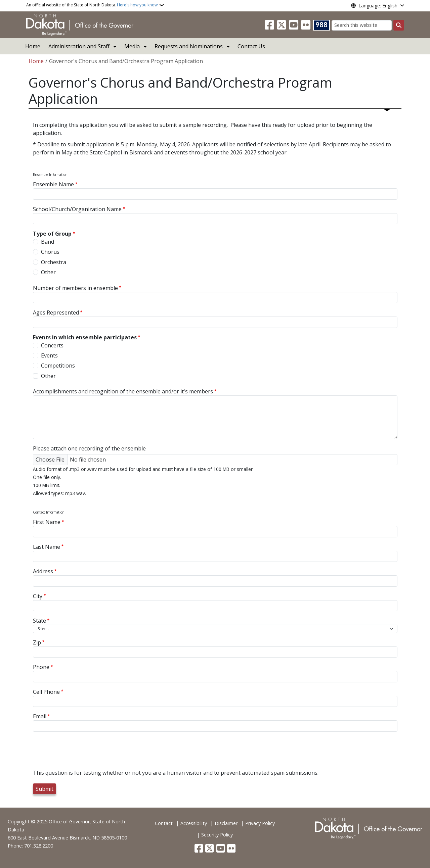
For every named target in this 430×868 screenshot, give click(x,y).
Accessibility (194, 823)
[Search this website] (362, 25)
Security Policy (217, 835)
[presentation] (84, 756)
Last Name (47, 547)
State (39, 621)
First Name (47, 522)
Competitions (58, 366)
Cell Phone (46, 692)
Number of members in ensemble (75, 288)
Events (49, 355)
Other (48, 272)
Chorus (50, 252)
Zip (37, 642)
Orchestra (54, 262)
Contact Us (251, 46)
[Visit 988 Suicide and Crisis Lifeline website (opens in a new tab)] (321, 25)
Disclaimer (226, 823)
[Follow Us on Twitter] (282, 25)
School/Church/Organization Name (77, 209)
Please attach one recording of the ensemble (89, 448)
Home (33, 46)
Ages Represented (56, 312)
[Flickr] (306, 25)
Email (40, 716)
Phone (41, 667)
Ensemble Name (53, 184)
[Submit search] (399, 25)
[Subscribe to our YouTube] (294, 25)
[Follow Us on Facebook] (269, 25)
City (38, 596)
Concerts (52, 345)
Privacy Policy (260, 823)
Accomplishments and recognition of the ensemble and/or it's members (123, 391)
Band (48, 242)
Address (43, 571)
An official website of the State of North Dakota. (92, 5)
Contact (164, 823)
